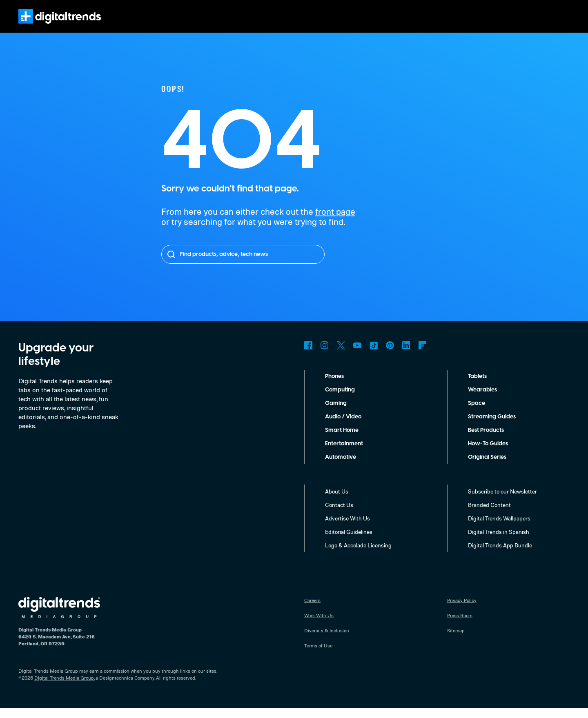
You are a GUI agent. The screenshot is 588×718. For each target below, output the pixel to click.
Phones (335, 387)
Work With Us (319, 625)
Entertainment (344, 454)
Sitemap (456, 640)
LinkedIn (406, 356)
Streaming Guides (492, 427)
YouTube (357, 356)
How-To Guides (489, 454)
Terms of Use (319, 656)
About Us (337, 501)
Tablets (478, 387)
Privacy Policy (462, 610)
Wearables (482, 400)
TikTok (374, 356)
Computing (340, 400)
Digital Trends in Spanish (500, 542)
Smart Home (342, 440)
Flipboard (423, 356)
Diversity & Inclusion (326, 640)
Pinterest (390, 356)
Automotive (341, 467)
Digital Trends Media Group (64, 688)
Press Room (461, 625)
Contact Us (339, 515)
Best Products (487, 440)
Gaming (336, 413)
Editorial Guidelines (350, 542)
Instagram (325, 356)
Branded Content (490, 515)
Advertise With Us (348, 528)
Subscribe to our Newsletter (503, 501)
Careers (313, 610)
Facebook (308, 356)
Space (476, 413)
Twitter (341, 356)
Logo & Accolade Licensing (359, 555)
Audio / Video (343, 427)
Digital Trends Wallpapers (500, 528)
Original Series (488, 467)
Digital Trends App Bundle (501, 555)
